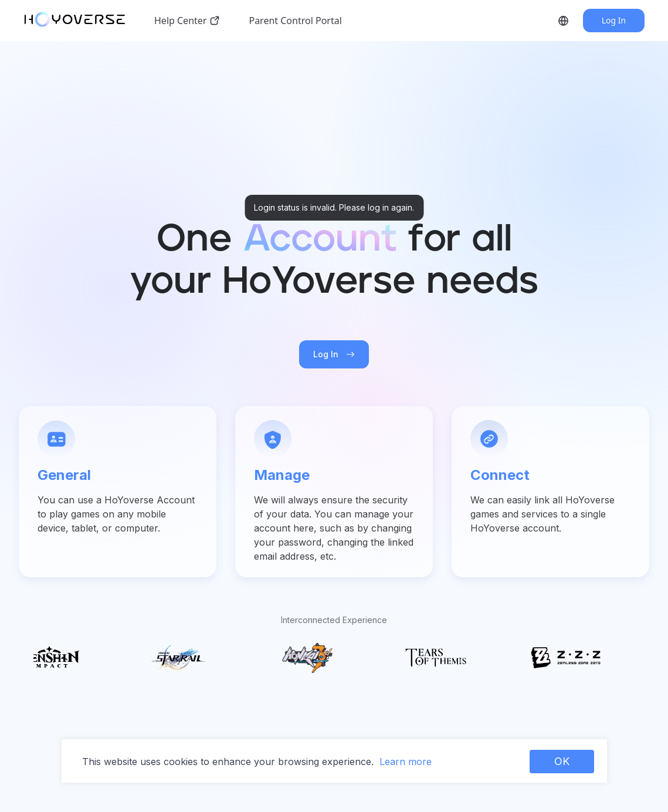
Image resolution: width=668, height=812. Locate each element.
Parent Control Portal (295, 21)
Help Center (187, 21)
